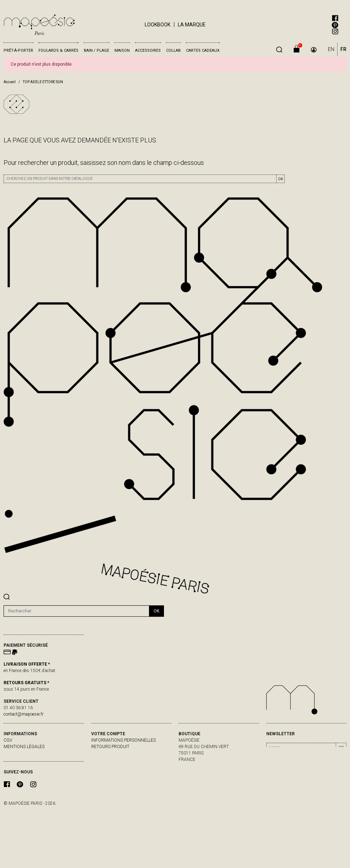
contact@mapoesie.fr (24, 714)
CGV (8, 740)
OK (280, 179)
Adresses (102, 766)
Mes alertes (105, 772)
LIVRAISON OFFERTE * (27, 664)
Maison (122, 51)
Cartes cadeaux (203, 51)
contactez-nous (23, 759)
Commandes (105, 753)
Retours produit (110, 747)
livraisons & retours (27, 753)
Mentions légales (24, 747)
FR (343, 49)
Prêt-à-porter (18, 51)
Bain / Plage (96, 51)
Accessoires (148, 51)
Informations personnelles (123, 740)
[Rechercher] (76, 611)
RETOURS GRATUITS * (26, 683)
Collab (173, 51)
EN (331, 49)
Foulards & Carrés (58, 51)
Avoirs (99, 759)
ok (156, 611)
